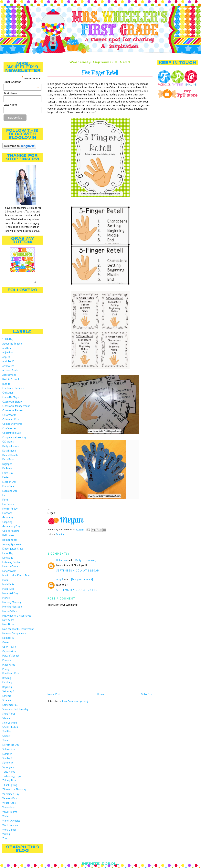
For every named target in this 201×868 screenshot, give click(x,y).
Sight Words (9, 715)
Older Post (147, 694)
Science (7, 702)
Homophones (10, 542)
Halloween (8, 537)
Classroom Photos (13, 412)
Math (5, 582)
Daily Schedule (11, 448)
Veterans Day (10, 800)
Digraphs (7, 466)
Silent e (6, 720)
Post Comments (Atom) (75, 702)
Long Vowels (9, 573)
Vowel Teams (10, 814)
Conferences (9, 430)
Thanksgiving (10, 787)
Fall (4, 497)
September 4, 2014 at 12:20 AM (78, 571)
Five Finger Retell (100, 73)
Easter (6, 479)
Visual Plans (9, 805)
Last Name (10, 105)
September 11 (10, 707)
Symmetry (8, 764)
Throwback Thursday (14, 791)
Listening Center (11, 564)
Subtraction (9, 751)
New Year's (8, 622)
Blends (6, 386)
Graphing (7, 524)
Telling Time (9, 782)
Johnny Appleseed (12, 546)
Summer (7, 756)
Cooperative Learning (14, 439)
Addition (7, 350)
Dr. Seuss (7, 470)
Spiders (6, 738)
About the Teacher (12, 345)
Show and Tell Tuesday (15, 711)
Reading (7, 680)
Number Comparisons (14, 635)
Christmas (8, 394)
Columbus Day (11, 421)
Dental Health (10, 457)
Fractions (7, 515)
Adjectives (8, 354)
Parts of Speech (11, 657)
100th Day (8, 341)
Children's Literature (13, 390)
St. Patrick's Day (11, 747)
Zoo (5, 840)
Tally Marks (9, 773)
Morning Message (12, 608)
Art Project (8, 368)
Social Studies (10, 729)
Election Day (9, 484)
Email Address (21, 82)
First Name (10, 93)
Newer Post (54, 694)
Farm (5, 501)
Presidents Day (11, 675)
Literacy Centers (11, 568)
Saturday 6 (8, 693)
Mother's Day (10, 613)
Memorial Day (10, 595)
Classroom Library (12, 403)
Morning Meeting (12, 604)
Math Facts (8, 586)
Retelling (7, 684)
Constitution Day (12, 435)
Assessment (9, 377)
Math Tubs (8, 591)
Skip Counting (10, 724)
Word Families (10, 827)
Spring (6, 742)
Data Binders (9, 452)
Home (101, 694)
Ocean (6, 644)
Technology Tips (12, 778)
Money (6, 600)
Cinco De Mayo (11, 399)
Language (8, 559)
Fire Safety (8, 506)
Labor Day (8, 555)
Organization (9, 653)
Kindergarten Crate (13, 550)
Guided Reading (11, 533)
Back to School (11, 381)
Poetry (6, 671)
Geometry (8, 519)
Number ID (8, 640)
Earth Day (8, 475)
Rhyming (7, 689)
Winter (6, 818)
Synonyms (8, 769)
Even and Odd (10, 493)
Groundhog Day (11, 528)
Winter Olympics (11, 822)
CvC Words (8, 443)
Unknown (62, 560)
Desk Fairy (8, 461)
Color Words (9, 417)
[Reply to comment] (85, 560)
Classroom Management (16, 408)
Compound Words (12, 426)
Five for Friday (10, 510)
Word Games (9, 831)
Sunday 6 (7, 760)
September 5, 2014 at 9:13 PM (77, 590)
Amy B (60, 579)
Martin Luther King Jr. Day (16, 577)
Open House (9, 649)
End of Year (9, 488)
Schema (7, 698)
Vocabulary (8, 809)
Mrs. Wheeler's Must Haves (17, 617)
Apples (6, 359)
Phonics (7, 662)
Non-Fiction (9, 626)
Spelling (7, 733)
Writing (6, 836)
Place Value (9, 666)
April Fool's (9, 363)
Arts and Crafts (10, 372)
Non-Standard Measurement (18, 631)
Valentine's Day (11, 796)
